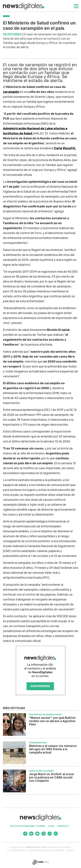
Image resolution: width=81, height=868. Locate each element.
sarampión (11, 92)
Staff (51, 826)
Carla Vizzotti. (65, 148)
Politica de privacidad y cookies (28, 826)
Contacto (63, 826)
